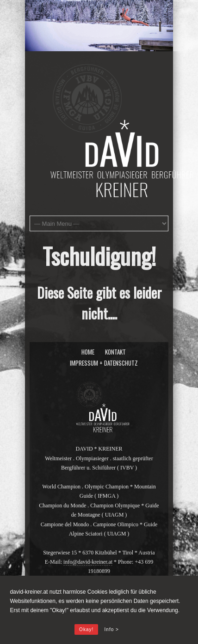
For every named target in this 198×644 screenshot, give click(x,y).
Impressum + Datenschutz (104, 363)
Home (88, 352)
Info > (112, 629)
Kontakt (115, 352)
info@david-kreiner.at (88, 562)
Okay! (86, 629)
